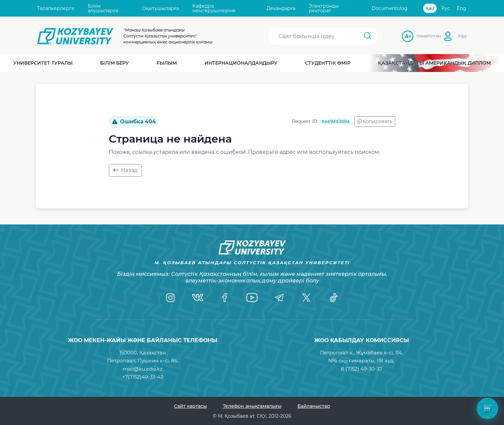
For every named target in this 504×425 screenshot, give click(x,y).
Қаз (430, 8)
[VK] (198, 298)
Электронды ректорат (324, 8)
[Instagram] (170, 298)
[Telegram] (279, 298)
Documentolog (390, 8)
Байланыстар (314, 406)
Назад (125, 170)
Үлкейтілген (418, 36)
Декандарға (281, 8)
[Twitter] (306, 298)
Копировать (375, 121)
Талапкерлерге (56, 8)
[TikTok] (334, 298)
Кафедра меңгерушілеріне (214, 8)
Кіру (463, 36)
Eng (462, 8)
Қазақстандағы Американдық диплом (434, 63)
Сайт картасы (190, 406)
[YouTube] (252, 298)
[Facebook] (225, 298)
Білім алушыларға (103, 8)
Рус (446, 8)
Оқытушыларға (160, 8)
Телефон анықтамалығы (252, 406)
